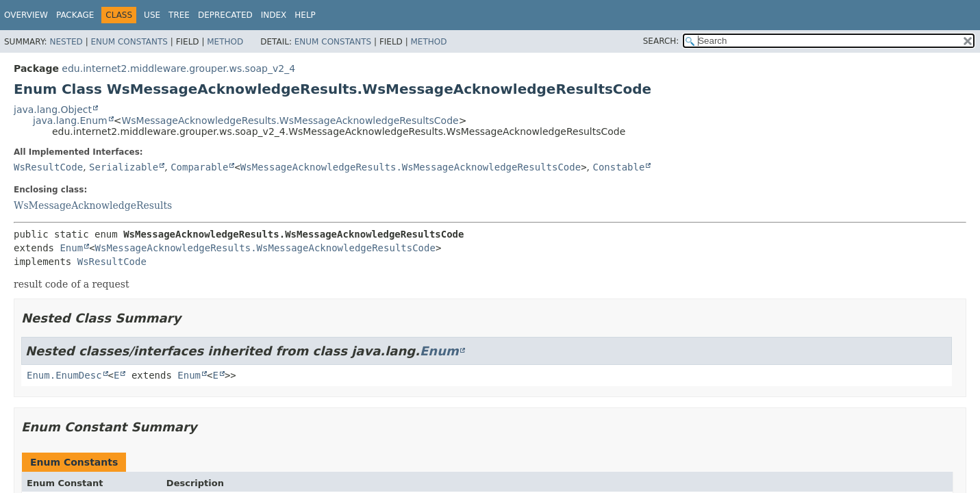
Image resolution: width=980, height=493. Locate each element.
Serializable (124, 167)
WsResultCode (48, 167)
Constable (619, 167)
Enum (71, 248)
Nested (66, 42)
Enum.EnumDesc (64, 375)
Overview (26, 15)
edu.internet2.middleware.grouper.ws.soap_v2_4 (178, 68)
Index (274, 15)
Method (225, 42)
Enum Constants (129, 42)
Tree (179, 15)
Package (75, 15)
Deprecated (225, 15)
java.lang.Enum (70, 121)
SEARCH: (661, 41)
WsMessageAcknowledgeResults (93, 205)
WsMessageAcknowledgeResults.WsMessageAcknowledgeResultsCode (290, 121)
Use (152, 15)
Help (305, 15)
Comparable (199, 167)
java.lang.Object (53, 110)
